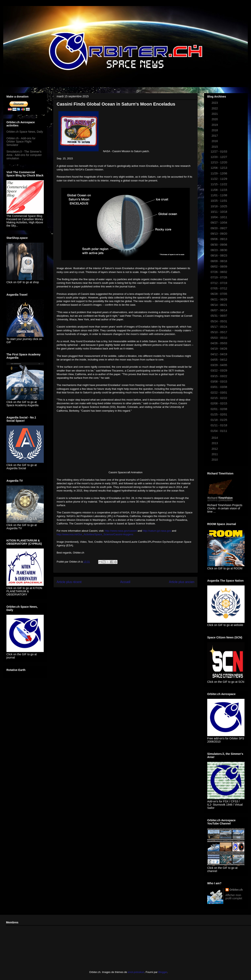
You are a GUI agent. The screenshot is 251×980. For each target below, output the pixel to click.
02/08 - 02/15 (219, 403)
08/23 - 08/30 (219, 250)
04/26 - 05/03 (219, 343)
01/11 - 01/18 (219, 425)
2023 (215, 103)
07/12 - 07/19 (219, 283)
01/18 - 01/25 (219, 420)
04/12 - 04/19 (219, 354)
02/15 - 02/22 (219, 398)
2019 (215, 125)
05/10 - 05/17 (219, 332)
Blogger (163, 972)
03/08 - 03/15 (219, 382)
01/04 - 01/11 (219, 431)
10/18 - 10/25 (219, 206)
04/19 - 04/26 (219, 349)
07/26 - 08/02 (219, 272)
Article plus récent (69, 582)
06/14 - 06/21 (219, 305)
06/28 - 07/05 (219, 294)
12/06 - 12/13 (219, 168)
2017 (215, 136)
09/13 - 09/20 (219, 234)
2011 (215, 454)
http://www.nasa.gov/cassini (121, 531)
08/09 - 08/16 (219, 261)
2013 (215, 443)
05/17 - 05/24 (219, 327)
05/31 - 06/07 (219, 316)
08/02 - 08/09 (219, 267)
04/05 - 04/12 (219, 360)
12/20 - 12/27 (219, 157)
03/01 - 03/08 (219, 387)
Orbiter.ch (236, 890)
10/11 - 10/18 (219, 212)
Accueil (125, 582)
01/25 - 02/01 (219, 414)
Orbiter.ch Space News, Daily (25, 132)
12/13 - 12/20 (219, 162)
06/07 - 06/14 (219, 310)
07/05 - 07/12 (219, 288)
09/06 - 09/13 (219, 239)
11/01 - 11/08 (219, 195)
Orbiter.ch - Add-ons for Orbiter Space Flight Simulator (21, 142)
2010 (215, 460)
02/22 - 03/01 (219, 393)
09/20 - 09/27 (219, 228)
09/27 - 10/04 (219, 223)
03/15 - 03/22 (219, 376)
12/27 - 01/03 (219, 152)
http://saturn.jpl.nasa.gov (157, 531)
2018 (215, 130)
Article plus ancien (182, 582)
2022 (215, 108)
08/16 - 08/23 (219, 255)
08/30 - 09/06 (219, 245)
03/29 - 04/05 (219, 365)
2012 (215, 449)
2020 (215, 119)
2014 (215, 438)
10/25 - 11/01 (219, 201)
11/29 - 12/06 (219, 173)
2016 (215, 141)
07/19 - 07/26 (219, 277)
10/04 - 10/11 (219, 217)
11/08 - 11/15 (219, 190)
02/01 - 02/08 (219, 409)
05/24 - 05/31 (219, 321)
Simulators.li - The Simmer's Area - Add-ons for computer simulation (24, 155)
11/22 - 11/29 (219, 179)
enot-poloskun (136, 972)
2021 (215, 114)
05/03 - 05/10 (219, 338)
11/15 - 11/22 (219, 184)
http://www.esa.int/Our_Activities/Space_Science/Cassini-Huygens (95, 534)
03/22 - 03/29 (219, 370)
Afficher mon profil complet (234, 897)
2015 (215, 147)
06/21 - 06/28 (219, 299)
